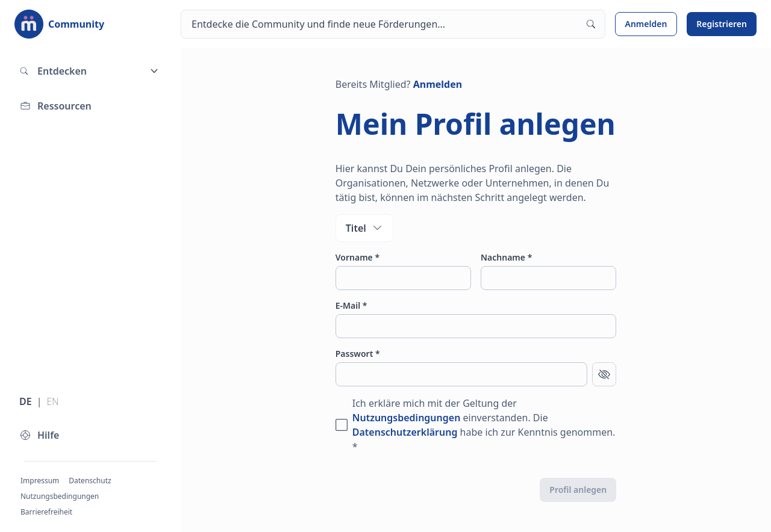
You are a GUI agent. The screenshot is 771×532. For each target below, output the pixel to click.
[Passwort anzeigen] (604, 374)
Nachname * (506, 257)
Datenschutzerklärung (405, 432)
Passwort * (358, 354)
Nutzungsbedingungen (60, 496)
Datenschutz (90, 481)
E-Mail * (351, 305)
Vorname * (357, 257)
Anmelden (646, 24)
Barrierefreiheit (46, 512)
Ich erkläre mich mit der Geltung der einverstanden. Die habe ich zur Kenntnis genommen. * (484, 425)
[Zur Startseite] (59, 24)
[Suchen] (393, 24)
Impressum (40, 481)
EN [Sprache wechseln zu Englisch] (52, 401)
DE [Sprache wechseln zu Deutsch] (26, 401)
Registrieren (722, 24)
